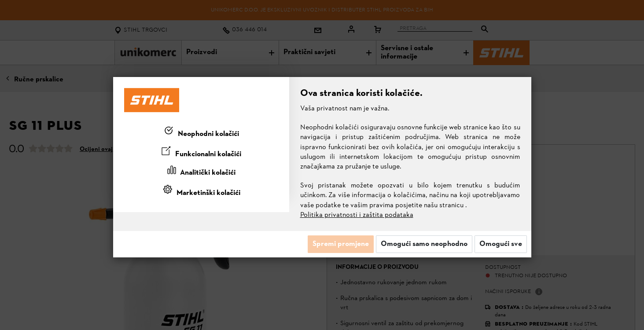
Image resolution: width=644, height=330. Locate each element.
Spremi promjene (341, 244)
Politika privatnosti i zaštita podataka (357, 215)
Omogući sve (501, 244)
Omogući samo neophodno (424, 244)
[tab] (201, 132)
